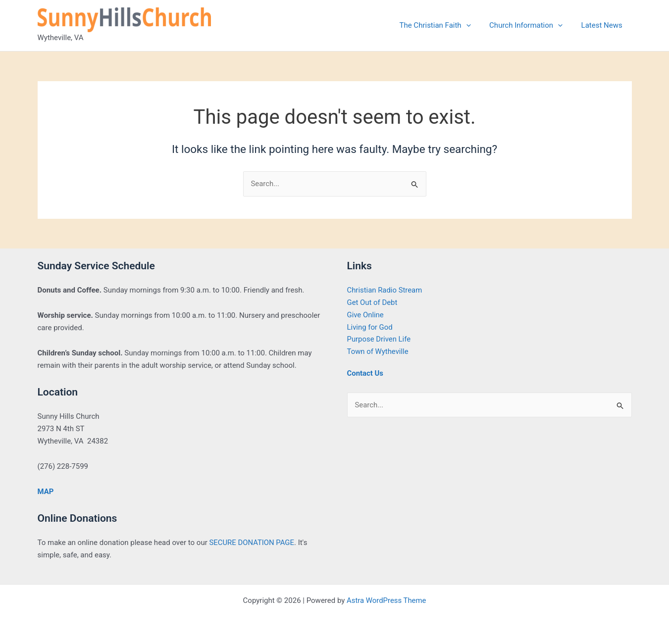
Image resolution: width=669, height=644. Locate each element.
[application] (475, 25)
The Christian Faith (444, 25)
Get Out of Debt (373, 302)
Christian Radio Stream (385, 291)
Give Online (366, 315)
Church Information (531, 25)
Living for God (370, 327)
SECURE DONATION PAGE (252, 543)
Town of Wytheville (378, 351)
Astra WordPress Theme (386, 600)
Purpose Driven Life (379, 340)
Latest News (603, 25)
